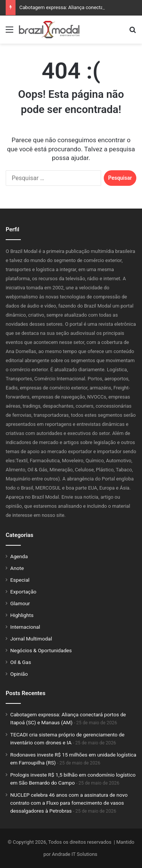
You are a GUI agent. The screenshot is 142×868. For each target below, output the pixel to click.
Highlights (22, 615)
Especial (20, 580)
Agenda (19, 556)
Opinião (19, 674)
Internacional (25, 627)
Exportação (23, 592)
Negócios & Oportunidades (41, 650)
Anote (17, 568)
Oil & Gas (21, 662)
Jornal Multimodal (31, 639)
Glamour (20, 603)
